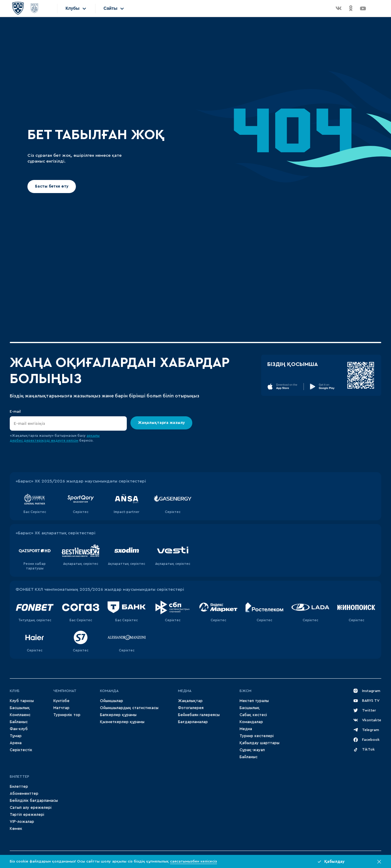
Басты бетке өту (52, 186)
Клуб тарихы (22, 701)
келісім (72, 441)
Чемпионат (65, 691)
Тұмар (16, 736)
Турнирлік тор (67, 715)
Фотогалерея (191, 708)
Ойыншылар (112, 701)
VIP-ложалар (22, 822)
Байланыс (19, 722)
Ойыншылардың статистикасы (129, 708)
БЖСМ (245, 691)
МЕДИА (185, 691)
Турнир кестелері (257, 736)
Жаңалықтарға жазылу (162, 423)
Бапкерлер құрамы (118, 715)
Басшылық (20, 708)
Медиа (246, 729)
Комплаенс (20, 715)
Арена (16, 743)
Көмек (16, 829)
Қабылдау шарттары (259, 743)
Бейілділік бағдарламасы (34, 801)
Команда (109, 691)
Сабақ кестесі (253, 715)
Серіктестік (21, 750)
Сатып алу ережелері (31, 808)
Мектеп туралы (254, 701)
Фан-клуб (19, 729)
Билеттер (20, 777)
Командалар (251, 722)
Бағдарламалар (193, 722)
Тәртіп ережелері (27, 815)
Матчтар (61, 708)
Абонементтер (24, 794)
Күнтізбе (61, 701)
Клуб (15, 691)
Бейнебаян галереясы (199, 715)
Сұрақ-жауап (252, 750)
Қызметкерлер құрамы (122, 722)
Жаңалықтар (190, 701)
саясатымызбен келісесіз (194, 861)
